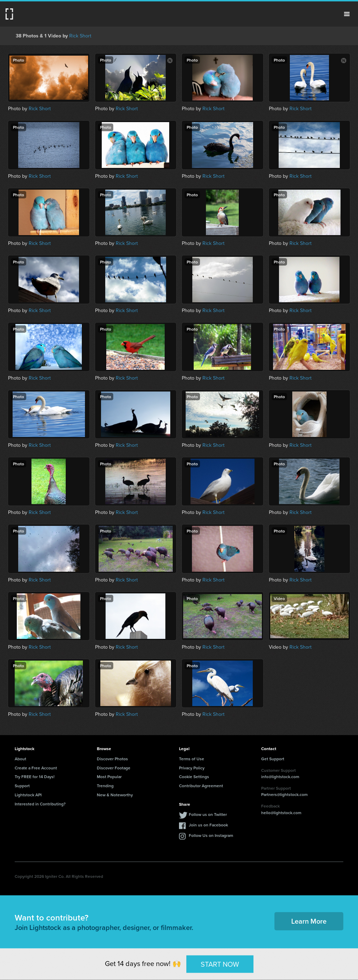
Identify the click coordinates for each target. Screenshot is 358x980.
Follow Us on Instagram (211, 835)
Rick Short (80, 36)
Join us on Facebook (208, 825)
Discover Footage (114, 768)
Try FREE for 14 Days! (35, 777)
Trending (105, 786)
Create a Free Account (36, 768)
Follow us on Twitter (208, 814)
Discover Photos (112, 759)
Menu (347, 14)
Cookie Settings (194, 777)
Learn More (309, 921)
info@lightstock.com (280, 777)
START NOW (220, 964)
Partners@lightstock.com (284, 794)
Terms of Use (192, 759)
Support (22, 786)
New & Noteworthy (115, 795)
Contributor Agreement (201, 786)
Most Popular (109, 777)
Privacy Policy (192, 768)
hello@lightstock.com (281, 813)
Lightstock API (28, 795)
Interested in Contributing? (40, 804)
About (20, 759)
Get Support (273, 759)
